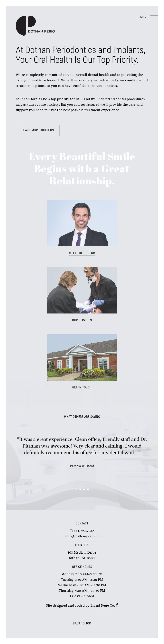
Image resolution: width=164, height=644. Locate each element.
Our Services (82, 320)
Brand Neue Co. (103, 606)
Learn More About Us (38, 130)
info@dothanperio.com (84, 536)
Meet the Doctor (82, 253)
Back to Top (82, 623)
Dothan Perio (35, 26)
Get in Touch (82, 387)
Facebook (117, 605)
